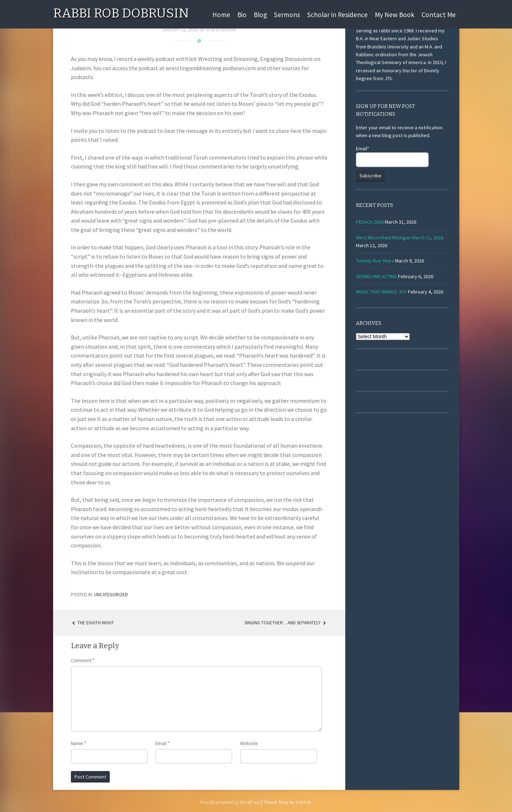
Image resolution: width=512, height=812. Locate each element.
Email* (392, 156)
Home (221, 15)
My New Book (395, 15)
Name (79, 743)
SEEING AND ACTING (376, 276)
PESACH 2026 (370, 222)
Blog (260, 15)
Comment (83, 660)
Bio (242, 15)
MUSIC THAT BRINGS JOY (381, 292)
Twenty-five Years (375, 261)
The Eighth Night (93, 623)
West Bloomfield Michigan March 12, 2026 (400, 238)
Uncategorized (111, 595)
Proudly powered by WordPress (230, 802)
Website (249, 743)
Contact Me (439, 15)
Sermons (287, 15)
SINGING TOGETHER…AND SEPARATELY (286, 623)
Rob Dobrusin (221, 30)
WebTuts (303, 802)
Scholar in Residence (337, 15)
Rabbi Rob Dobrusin (121, 13)
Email (162, 743)
